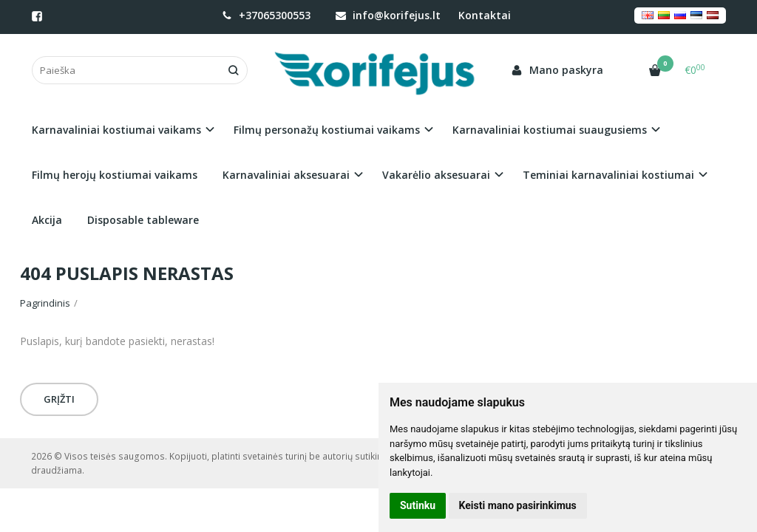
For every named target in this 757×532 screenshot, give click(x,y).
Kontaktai (485, 15)
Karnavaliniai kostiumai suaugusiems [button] (550, 130)
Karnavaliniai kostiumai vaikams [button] (116, 130)
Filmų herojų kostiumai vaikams (115, 175)
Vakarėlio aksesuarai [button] (436, 175)
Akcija (47, 220)
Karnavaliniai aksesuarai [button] (286, 175)
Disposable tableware (143, 220)
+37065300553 (266, 15)
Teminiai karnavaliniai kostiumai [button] (608, 175)
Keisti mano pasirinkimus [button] (518, 505)
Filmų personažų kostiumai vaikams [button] (327, 130)
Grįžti (59, 399)
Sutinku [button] (418, 505)
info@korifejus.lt (388, 15)
